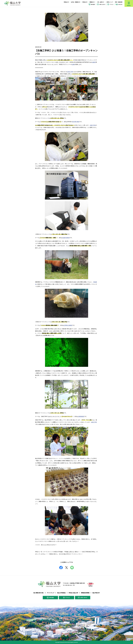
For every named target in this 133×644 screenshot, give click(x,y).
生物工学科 (70, 72)
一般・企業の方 (100, 2)
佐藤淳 (94, 62)
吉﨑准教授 (81, 416)
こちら (83, 76)
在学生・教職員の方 (76, 2)
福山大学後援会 (61, 593)
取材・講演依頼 (119, 2)
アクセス (111, 4)
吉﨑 (73, 64)
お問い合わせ (102, 4)
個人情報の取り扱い (39, 593)
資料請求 (93, 4)
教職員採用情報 (85, 593)
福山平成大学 (96, 593)
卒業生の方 (85, 2)
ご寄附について (110, 2)
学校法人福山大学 (73, 593)
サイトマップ (51, 593)
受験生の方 (66, 2)
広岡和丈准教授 (68, 325)
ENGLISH (120, 4)
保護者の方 (92, 2)
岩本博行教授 (76, 122)
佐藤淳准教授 (66, 238)
